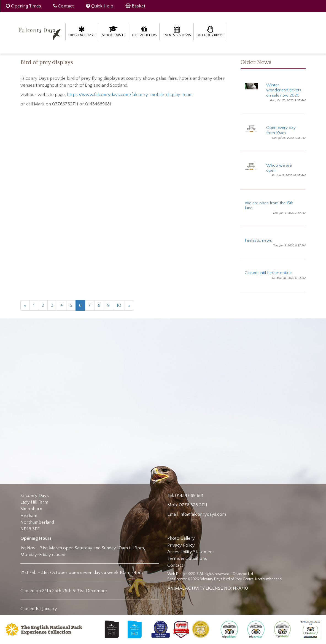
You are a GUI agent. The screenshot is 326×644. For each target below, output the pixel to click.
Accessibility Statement (191, 552)
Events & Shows (177, 31)
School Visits (114, 31)
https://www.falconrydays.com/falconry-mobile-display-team (130, 95)
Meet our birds (210, 31)
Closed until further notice (268, 273)
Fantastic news (258, 240)
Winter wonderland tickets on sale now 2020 (284, 90)
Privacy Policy (181, 545)
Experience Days (82, 31)
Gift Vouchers (144, 31)
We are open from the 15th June (269, 205)
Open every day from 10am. (281, 130)
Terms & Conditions (187, 558)
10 (119, 305)
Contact (175, 565)
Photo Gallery (181, 538)
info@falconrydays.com (203, 514)
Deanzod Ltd (243, 574)
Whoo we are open (279, 168)
